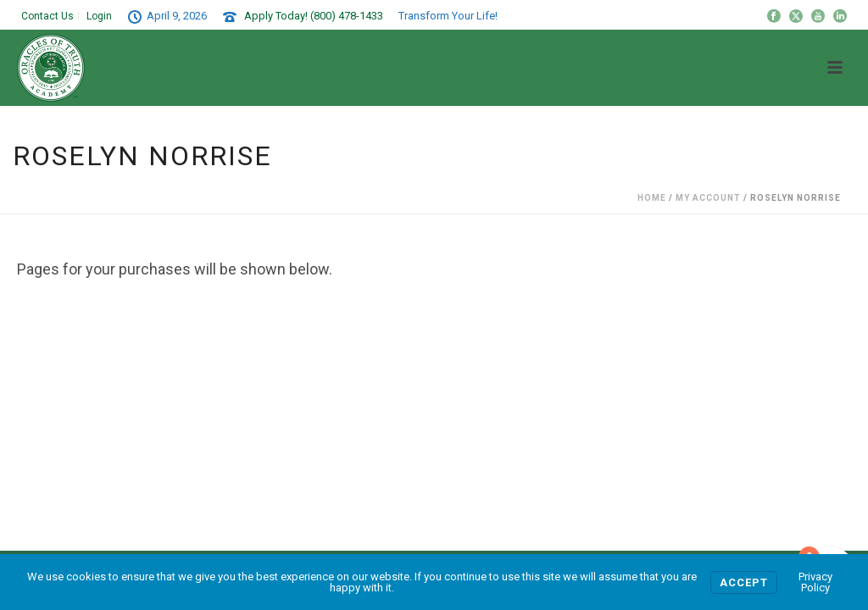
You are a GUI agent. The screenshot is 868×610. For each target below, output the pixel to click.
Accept (744, 582)
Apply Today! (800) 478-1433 (314, 16)
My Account (708, 198)
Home (652, 198)
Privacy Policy (815, 582)
